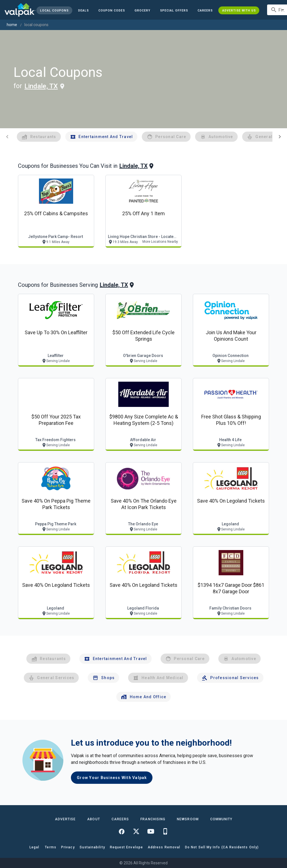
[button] (174, 10)
